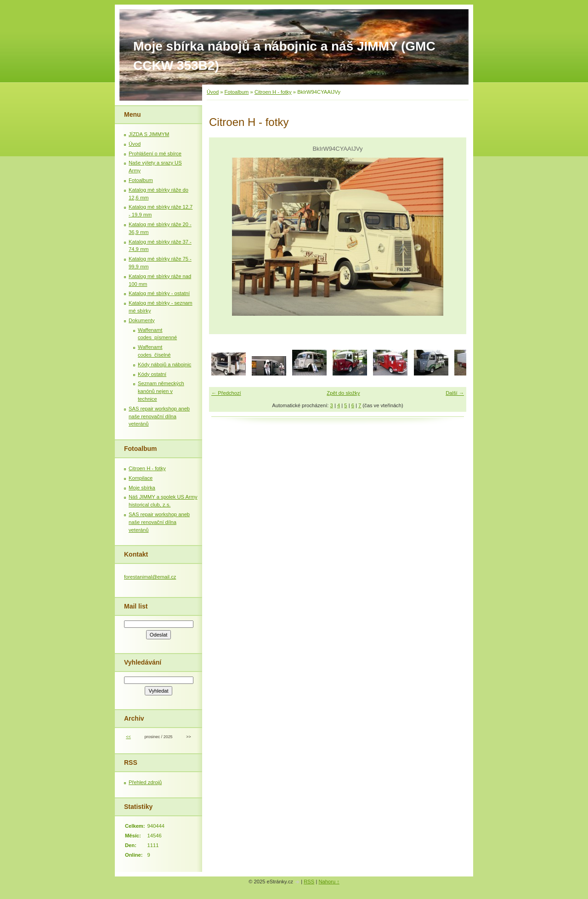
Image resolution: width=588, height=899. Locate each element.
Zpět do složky (343, 393)
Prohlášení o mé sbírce (155, 154)
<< (128, 737)
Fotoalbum (237, 92)
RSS (309, 882)
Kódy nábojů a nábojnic (164, 364)
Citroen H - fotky (273, 92)
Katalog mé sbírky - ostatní (159, 293)
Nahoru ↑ (329, 882)
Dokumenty (142, 320)
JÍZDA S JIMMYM (149, 134)
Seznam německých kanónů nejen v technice (161, 391)
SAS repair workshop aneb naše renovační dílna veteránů (159, 416)
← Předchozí (226, 393)
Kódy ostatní (152, 374)
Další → (455, 393)
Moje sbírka (142, 488)
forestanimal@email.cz (150, 577)
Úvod (213, 92)
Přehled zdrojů (145, 782)
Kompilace (141, 478)
